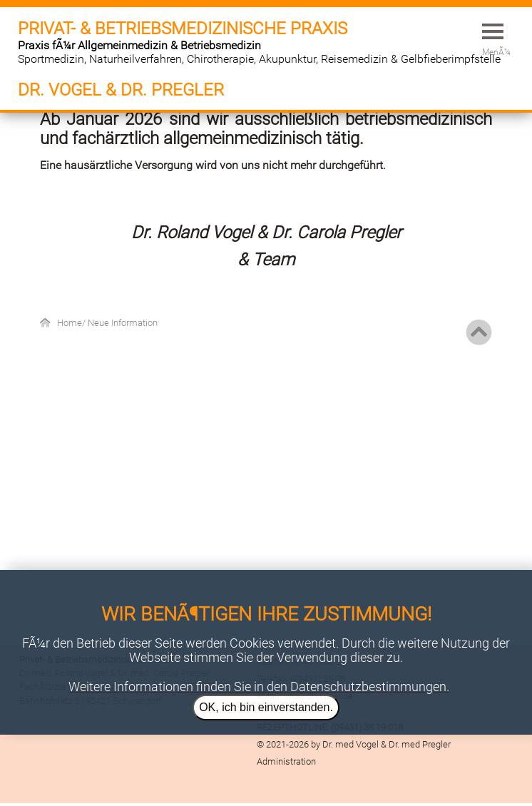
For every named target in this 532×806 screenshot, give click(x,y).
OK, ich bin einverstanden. (266, 707)
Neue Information (123, 323)
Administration (286, 761)
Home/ (72, 323)
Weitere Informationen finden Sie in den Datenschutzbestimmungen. (259, 687)
